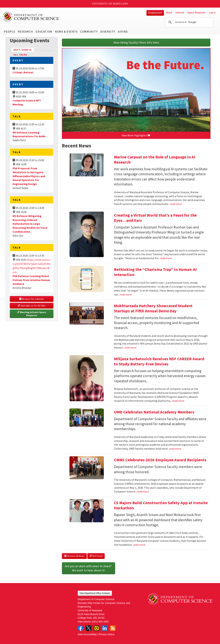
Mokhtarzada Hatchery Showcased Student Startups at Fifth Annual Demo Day (153, 308)
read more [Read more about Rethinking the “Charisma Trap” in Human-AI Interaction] (126, 294)
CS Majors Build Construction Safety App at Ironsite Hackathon (161, 505)
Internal (180, 13)
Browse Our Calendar (32, 299)
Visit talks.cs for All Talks (32, 306)
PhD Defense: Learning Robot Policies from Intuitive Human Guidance (31, 280)
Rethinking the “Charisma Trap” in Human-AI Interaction (155, 272)
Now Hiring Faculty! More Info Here (136, 42)
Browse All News (74, 556)
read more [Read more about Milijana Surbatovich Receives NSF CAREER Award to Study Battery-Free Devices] (178, 401)
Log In (212, 13)
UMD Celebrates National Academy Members (154, 412)
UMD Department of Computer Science (31, 17)
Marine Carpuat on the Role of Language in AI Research (155, 160)
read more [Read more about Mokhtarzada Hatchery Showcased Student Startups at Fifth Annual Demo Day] (130, 347)
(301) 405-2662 (100, 622)
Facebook (80, 628)
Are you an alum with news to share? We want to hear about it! (89, 568)
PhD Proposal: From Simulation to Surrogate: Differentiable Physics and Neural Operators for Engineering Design (29, 176)
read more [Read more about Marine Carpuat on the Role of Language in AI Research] (176, 204)
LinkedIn (105, 628)
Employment (155, 13)
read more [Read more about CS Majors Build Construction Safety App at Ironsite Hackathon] (139, 545)
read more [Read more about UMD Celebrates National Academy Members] (175, 449)
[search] (189, 22)
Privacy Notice (107, 634)
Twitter (89, 628)
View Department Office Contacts (95, 593)
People (10, 32)
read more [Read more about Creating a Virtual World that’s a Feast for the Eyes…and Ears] (166, 258)
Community (89, 32)
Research (25, 32)
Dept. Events (24, 50)
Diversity (108, 32)
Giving (123, 32)
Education (44, 32)
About (169, 13)
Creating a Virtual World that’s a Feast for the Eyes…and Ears (155, 218)
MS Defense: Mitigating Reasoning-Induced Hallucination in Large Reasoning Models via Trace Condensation (30, 224)
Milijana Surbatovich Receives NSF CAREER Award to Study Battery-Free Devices (159, 361)
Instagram (97, 628)
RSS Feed (96, 556)
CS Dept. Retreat (23, 72)
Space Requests (196, 13)
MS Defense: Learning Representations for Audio (29, 134)
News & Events (66, 32)
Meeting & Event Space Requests (32, 314)
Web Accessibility (87, 634)
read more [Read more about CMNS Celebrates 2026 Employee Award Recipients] (143, 491)
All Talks (20, 55)
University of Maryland (110, 4)
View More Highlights (136, 135)
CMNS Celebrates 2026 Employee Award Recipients (160, 460)
